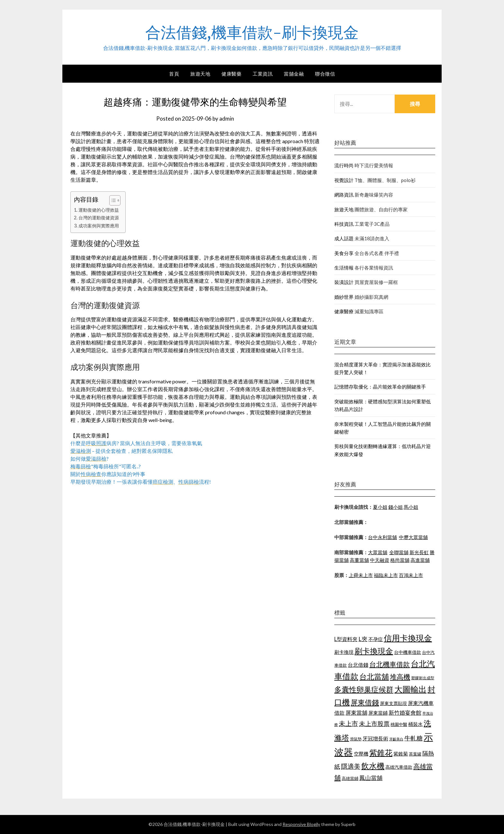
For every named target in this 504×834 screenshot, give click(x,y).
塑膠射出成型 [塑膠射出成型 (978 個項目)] (423, 678)
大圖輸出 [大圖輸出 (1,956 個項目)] (410, 689)
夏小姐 (380, 507)
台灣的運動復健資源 (99, 218)
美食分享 (344, 253)
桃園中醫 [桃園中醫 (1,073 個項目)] (399, 724)
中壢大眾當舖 (413, 537)
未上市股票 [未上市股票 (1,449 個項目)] (374, 724)
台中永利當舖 (382, 537)
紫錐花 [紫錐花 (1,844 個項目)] (381, 753)
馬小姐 (411, 507)
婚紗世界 (344, 297)
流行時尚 (344, 165)
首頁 (174, 74)
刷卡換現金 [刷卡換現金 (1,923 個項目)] (374, 651)
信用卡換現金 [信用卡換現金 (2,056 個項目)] (408, 638)
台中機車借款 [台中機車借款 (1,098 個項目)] (408, 652)
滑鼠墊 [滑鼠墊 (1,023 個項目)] (356, 739)
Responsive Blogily (301, 824)
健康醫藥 (231, 74)
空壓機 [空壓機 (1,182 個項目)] (361, 754)
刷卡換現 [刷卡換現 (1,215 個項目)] (344, 652)
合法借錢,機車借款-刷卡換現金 (252, 32)
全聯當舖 (399, 552)
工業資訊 (263, 74)
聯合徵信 (325, 74)
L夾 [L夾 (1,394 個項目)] (363, 639)
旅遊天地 (200, 74)
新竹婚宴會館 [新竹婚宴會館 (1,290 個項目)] (405, 713)
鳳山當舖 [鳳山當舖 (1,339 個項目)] (371, 778)
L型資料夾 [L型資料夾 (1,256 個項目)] (346, 639)
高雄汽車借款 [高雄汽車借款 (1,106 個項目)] (399, 767)
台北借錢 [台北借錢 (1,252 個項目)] (358, 665)
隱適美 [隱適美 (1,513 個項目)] (351, 766)
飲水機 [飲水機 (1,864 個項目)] (373, 766)
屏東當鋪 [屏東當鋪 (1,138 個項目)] (378, 713)
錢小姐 (396, 507)
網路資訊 (344, 195)
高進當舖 (420, 560)
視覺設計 (344, 180)
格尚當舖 (400, 560)
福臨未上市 (386, 575)
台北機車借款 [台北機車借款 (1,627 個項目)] (390, 664)
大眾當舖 (378, 552)
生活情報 (344, 268)
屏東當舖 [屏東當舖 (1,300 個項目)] (356, 713)
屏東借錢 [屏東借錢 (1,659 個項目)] (365, 702)
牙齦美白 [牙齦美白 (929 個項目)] (396, 739)
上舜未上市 (361, 575)
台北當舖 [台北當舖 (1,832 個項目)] (374, 676)
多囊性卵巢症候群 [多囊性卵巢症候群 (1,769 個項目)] (364, 689)
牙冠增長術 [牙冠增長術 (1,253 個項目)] (375, 738)
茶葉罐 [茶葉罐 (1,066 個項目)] (415, 754)
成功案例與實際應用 (99, 226)
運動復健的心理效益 (99, 210)
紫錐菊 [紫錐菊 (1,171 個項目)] (401, 754)
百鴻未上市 (411, 575)
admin (227, 119)
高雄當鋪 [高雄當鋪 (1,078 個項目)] (350, 778)
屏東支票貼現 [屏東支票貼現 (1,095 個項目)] (393, 703)
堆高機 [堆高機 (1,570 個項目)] (400, 677)
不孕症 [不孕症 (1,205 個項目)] (376, 639)
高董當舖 (359, 560)
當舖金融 (294, 74)
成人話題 (344, 238)
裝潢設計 (344, 282)
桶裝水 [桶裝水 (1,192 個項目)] (415, 724)
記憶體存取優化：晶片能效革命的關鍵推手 (380, 387)
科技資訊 (344, 224)
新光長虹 (419, 552)
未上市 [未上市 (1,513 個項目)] (348, 723)
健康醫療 (344, 311)
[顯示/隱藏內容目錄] (112, 200)
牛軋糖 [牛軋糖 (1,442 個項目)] (414, 738)
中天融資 (380, 560)
